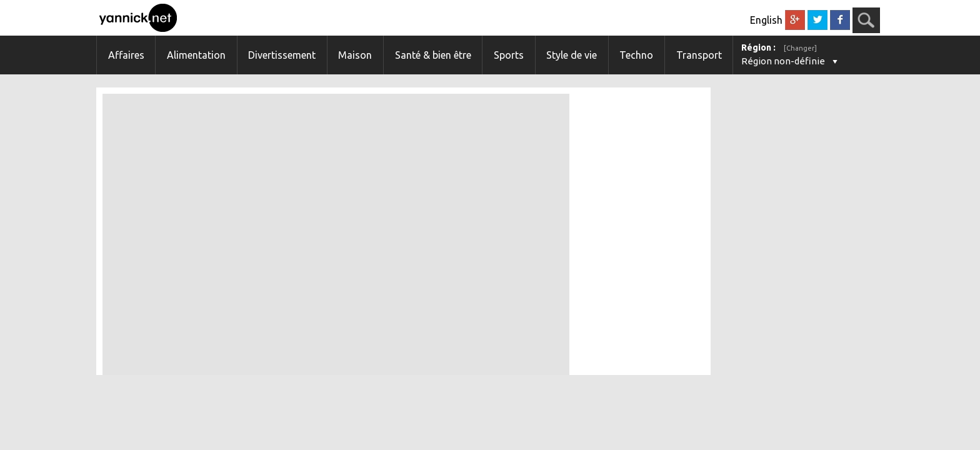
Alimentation (196, 55)
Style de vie (572, 55)
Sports (509, 55)
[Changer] (800, 48)
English (766, 20)
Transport (699, 55)
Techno (636, 55)
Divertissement (282, 55)
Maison (355, 55)
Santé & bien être (433, 55)
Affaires (126, 55)
